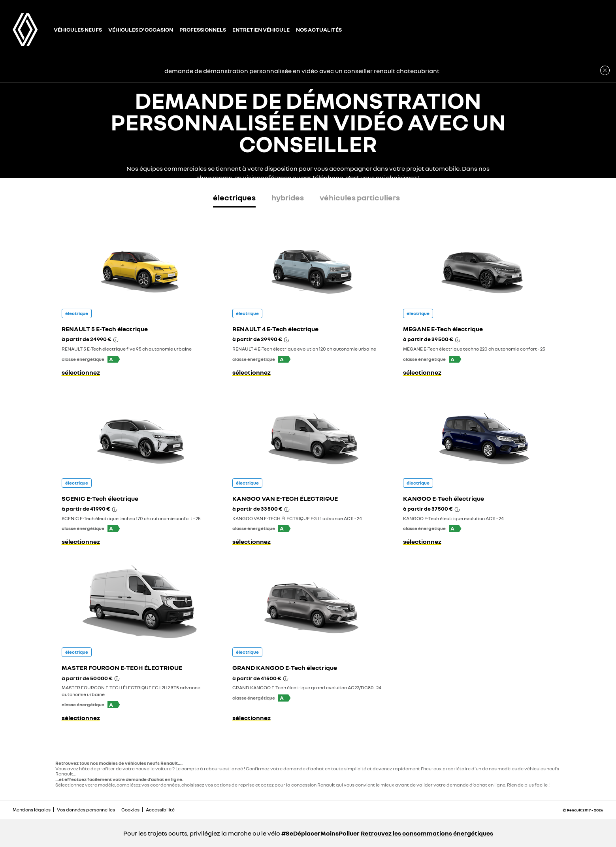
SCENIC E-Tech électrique (100, 498)
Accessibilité (160, 810)
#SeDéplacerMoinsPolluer (320, 833)
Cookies (130, 810)
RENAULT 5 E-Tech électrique (105, 329)
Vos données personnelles (86, 810)
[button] (114, 359)
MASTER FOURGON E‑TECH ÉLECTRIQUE (122, 668)
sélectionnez (81, 372)
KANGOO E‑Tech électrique (444, 498)
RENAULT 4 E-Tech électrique (275, 329)
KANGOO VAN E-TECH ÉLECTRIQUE (285, 498)
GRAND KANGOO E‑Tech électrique (285, 668)
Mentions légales (32, 810)
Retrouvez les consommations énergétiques (427, 833)
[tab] (234, 199)
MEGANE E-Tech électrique (443, 329)
